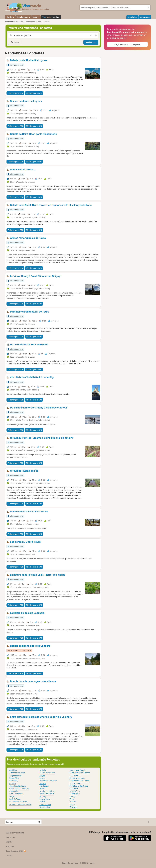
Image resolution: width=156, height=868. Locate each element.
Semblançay (75, 794)
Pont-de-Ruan (45, 804)
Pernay (42, 802)
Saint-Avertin (75, 775)
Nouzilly (43, 796)
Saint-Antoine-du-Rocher (80, 773)
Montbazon (44, 786)
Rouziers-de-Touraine (78, 770)
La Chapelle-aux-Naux (18, 802)
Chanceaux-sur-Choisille (19, 788)
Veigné (72, 804)
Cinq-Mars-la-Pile (16, 794)
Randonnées (24, 17)
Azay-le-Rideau (15, 775)
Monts (42, 788)
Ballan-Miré (14, 778)
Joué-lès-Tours (15, 799)
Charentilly (14, 791)
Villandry (73, 807)
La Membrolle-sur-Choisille (20, 804)
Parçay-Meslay (45, 799)
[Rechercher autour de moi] (96, 35)
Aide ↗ (36, 17)
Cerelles (13, 783)
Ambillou (13, 770)
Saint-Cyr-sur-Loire (77, 778)
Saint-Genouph (76, 783)
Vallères (73, 802)
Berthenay (14, 781)
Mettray (43, 783)
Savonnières (75, 791)
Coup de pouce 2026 (16, 851)
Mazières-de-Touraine (48, 781)
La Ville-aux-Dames (47, 773)
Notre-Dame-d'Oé (47, 794)
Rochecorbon (45, 807)
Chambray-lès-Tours (18, 786)
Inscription (132, 17)
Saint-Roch (74, 788)
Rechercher (91, 42)
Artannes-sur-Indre (17, 773)
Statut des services (70, 863)
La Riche (43, 770)
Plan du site (11, 837)
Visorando (9, 22)
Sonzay (72, 796)
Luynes (42, 778)
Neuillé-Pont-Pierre (47, 791)
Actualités (10, 846)
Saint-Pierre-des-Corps (79, 786)
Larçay (42, 775)
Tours (72, 799)
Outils (10, 17)
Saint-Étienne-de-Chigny (79, 781)
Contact (9, 856)
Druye (12, 796)
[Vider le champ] (91, 35)
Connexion (145, 17)
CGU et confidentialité (15, 833)
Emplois (9, 842)
